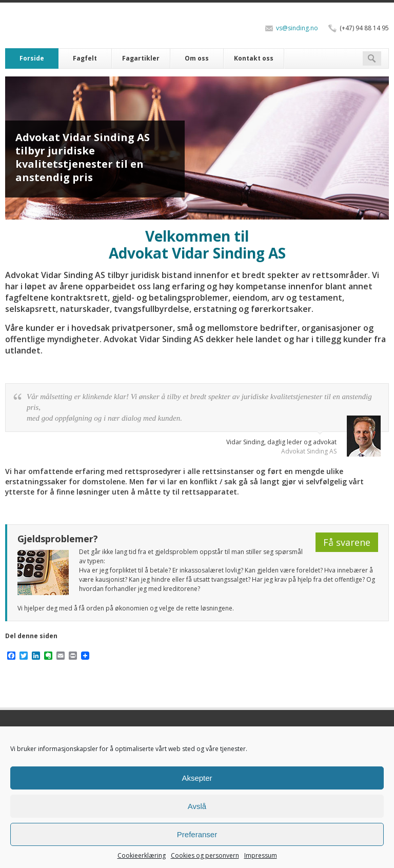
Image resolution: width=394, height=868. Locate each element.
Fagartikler (141, 58)
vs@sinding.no (297, 28)
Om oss (197, 58)
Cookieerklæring (142, 855)
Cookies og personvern (205, 855)
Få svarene (347, 542)
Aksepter (197, 778)
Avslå (197, 806)
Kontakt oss (254, 58)
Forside (32, 58)
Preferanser (197, 834)
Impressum (261, 855)
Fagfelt (85, 58)
